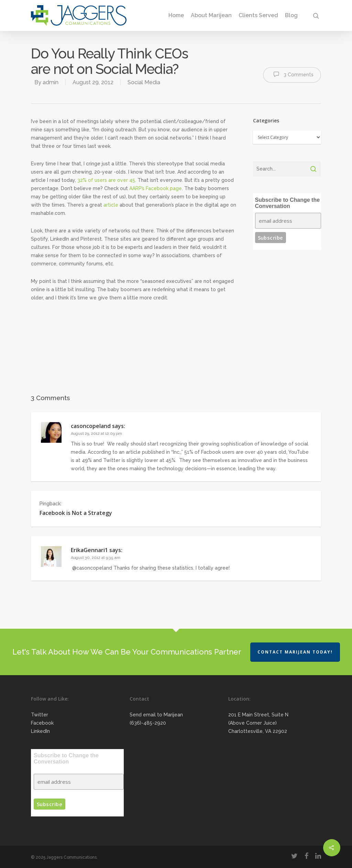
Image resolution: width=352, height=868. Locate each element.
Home (176, 15)
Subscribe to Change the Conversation (287, 203)
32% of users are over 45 (106, 180)
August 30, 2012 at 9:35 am (96, 558)
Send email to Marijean (156, 715)
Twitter (40, 715)
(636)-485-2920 (148, 723)
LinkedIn (40, 731)
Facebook (42, 723)
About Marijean (211, 15)
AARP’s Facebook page (156, 188)
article (111, 205)
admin (51, 82)
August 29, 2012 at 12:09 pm (96, 434)
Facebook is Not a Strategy (76, 513)
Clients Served (258, 15)
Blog (291, 15)
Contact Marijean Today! (295, 652)
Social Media (144, 82)
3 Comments (292, 74)
